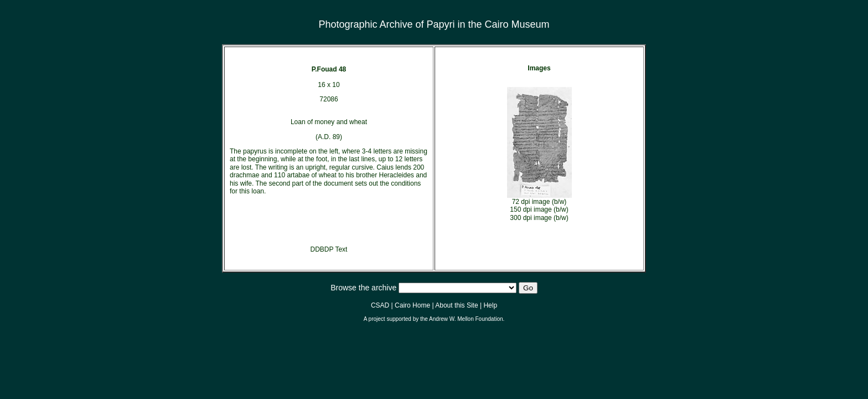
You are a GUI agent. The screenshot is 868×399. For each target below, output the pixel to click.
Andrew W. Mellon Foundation (466, 319)
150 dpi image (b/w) (539, 209)
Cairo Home (412, 305)
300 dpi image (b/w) (539, 218)
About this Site (456, 305)
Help (490, 305)
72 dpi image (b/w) (539, 202)
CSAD (380, 305)
